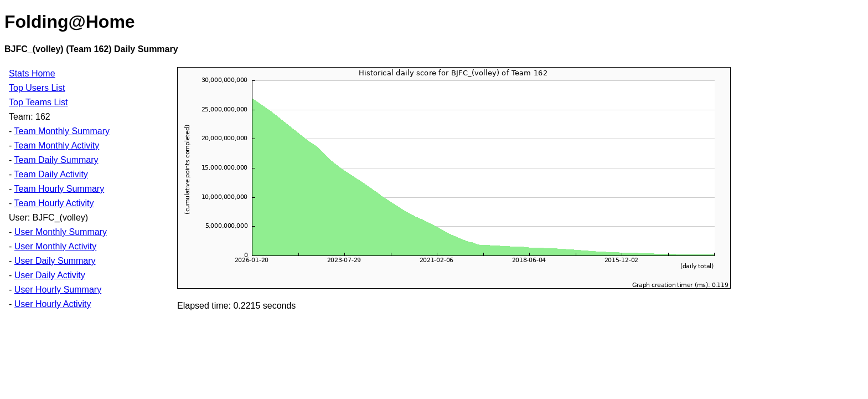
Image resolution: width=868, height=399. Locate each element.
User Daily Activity (50, 275)
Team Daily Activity (51, 174)
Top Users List (37, 88)
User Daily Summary (55, 261)
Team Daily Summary (56, 160)
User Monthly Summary (61, 232)
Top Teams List (38, 102)
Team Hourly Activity (54, 203)
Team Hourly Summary (59, 189)
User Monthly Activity (55, 246)
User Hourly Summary (58, 290)
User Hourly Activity (53, 304)
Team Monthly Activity (56, 145)
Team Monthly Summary (62, 131)
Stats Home (32, 73)
